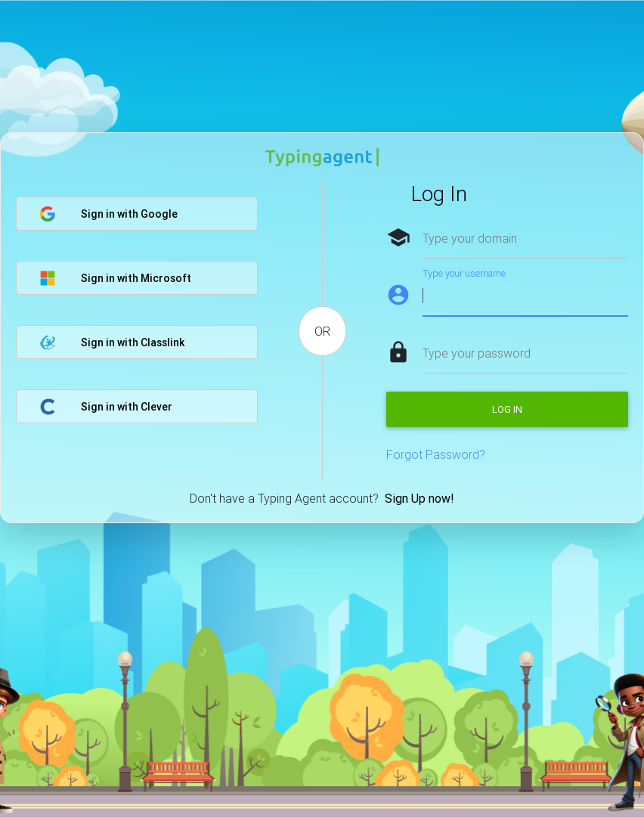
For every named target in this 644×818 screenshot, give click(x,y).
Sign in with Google (108, 214)
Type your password (477, 353)
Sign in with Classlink (112, 342)
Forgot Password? (436, 454)
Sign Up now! (420, 498)
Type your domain (470, 238)
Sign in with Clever (106, 407)
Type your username (464, 273)
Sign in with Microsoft (115, 278)
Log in (507, 409)
